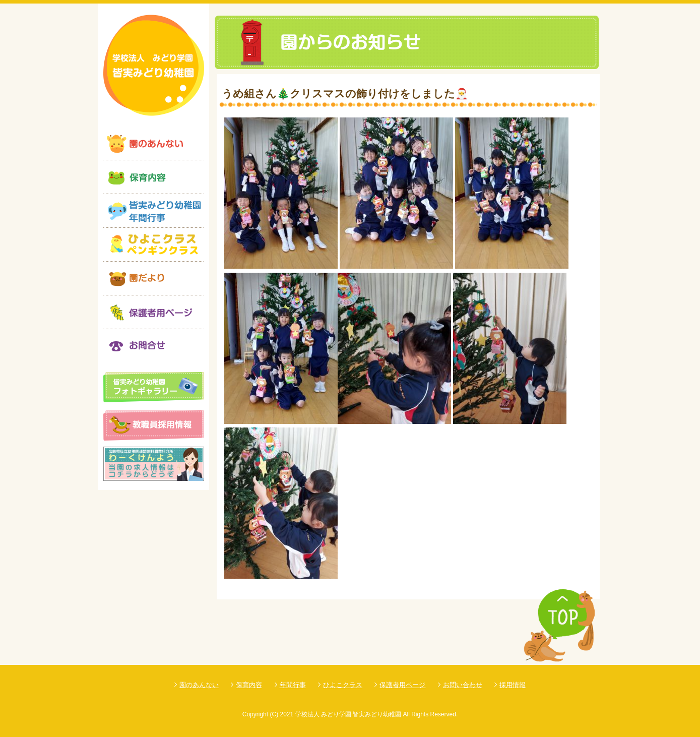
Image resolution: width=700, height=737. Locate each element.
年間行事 (293, 685)
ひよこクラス (343, 685)
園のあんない (199, 685)
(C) (274, 714)
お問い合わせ (463, 685)
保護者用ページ (402, 685)
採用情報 (513, 685)
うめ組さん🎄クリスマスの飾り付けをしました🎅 (345, 94)
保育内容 (249, 685)
